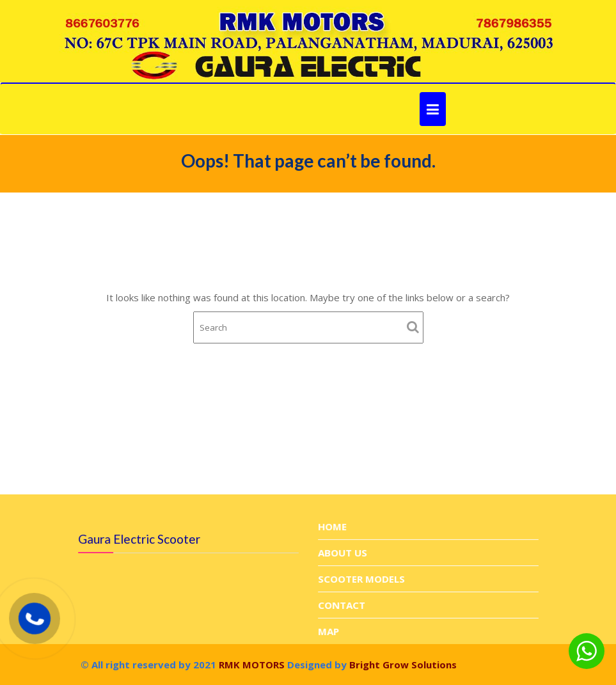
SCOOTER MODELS (361, 579)
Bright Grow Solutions (403, 665)
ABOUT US (343, 553)
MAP (329, 631)
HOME (333, 527)
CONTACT (342, 604)
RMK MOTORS (250, 665)
